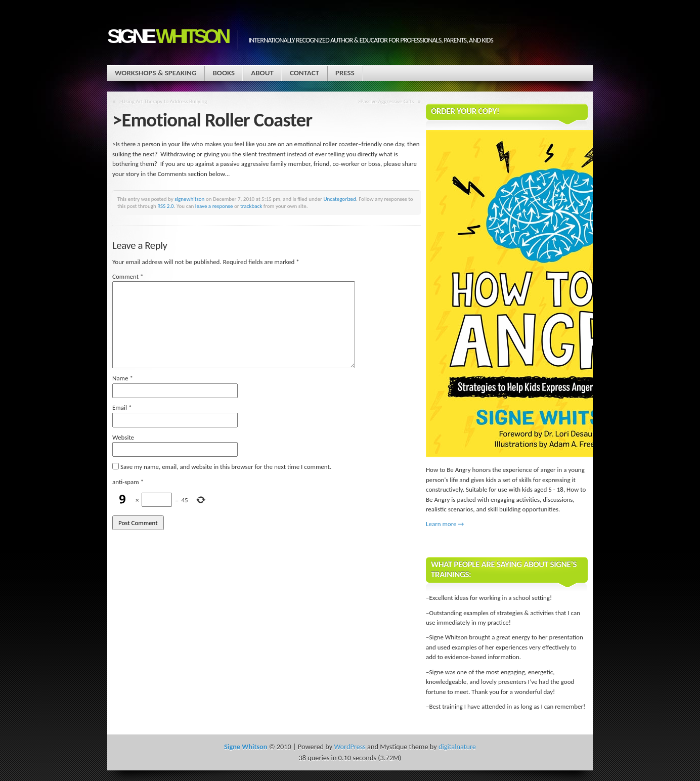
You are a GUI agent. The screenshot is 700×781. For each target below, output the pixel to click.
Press (345, 73)
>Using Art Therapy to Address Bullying (163, 101)
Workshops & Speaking (156, 73)
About (262, 73)
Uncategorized (340, 199)
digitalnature (457, 747)
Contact (304, 73)
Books (224, 73)
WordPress (349, 747)
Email (122, 407)
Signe (167, 36)
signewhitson (189, 199)
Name (123, 378)
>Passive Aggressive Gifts (386, 101)
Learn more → (445, 524)
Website (123, 437)
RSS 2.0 (166, 206)
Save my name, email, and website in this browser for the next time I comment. (226, 467)
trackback (251, 206)
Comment (128, 276)
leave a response (214, 206)
